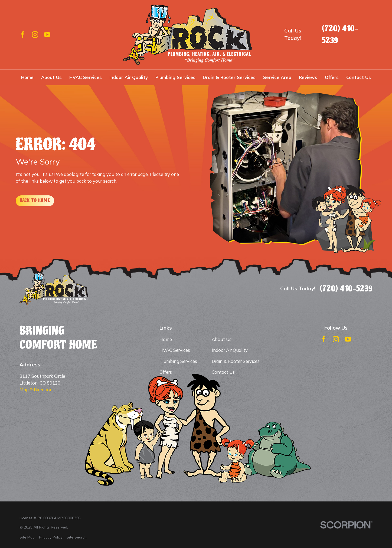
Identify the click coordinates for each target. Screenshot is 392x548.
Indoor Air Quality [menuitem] (129, 77)
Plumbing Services (178, 361)
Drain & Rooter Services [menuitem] (229, 77)
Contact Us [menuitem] (359, 77)
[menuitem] (27, 537)
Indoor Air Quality (230, 350)
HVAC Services (175, 350)
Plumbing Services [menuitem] (175, 77)
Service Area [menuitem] (277, 77)
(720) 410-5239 (340, 35)
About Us (222, 339)
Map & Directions (37, 390)
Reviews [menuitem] (308, 77)
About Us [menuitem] (51, 77)
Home (166, 339)
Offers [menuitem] (332, 77)
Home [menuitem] (27, 77)
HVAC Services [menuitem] (86, 77)
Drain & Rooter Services (236, 361)
